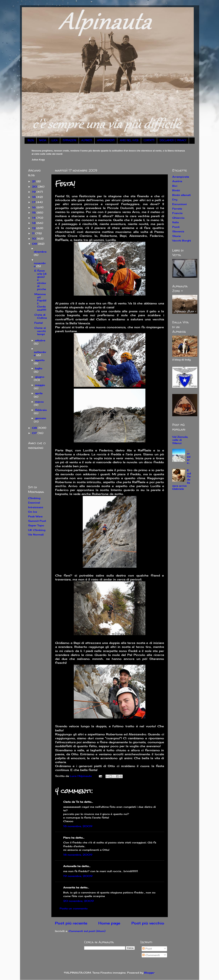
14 (34, 218)
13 (34, 223)
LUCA (54, 141)
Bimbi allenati (181, 195)
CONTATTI (149, 141)
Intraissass (36, 507)
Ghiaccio (178, 218)
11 (34, 233)
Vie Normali (36, 534)
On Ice (33, 512)
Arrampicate (181, 177)
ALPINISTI (87, 141)
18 (34, 197)
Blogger (149, 973)
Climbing (34, 498)
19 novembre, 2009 (78, 876)
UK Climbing (37, 530)
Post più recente (71, 923)
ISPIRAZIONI (69, 141)
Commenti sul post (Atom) (87, 931)
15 (34, 213)
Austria (177, 181)
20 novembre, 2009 (79, 901)
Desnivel (34, 503)
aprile (39, 393)
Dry (175, 199)
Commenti (151, 955)
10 (34, 239)
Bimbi (176, 190)
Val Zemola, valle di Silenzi (180, 440)
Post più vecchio (148, 923)
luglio (39, 368)
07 (35, 433)
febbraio (41, 410)
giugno (40, 377)
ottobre (40, 340)
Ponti (176, 227)
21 (34, 181)
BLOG (31, 141)
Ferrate (177, 209)
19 (34, 192)
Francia (177, 213)
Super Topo (36, 525)
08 (35, 428)
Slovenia (178, 231)
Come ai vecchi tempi (40, 331)
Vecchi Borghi (182, 240)
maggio (40, 385)
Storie (176, 236)
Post (147, 949)
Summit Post (37, 521)
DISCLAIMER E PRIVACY (173, 141)
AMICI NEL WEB (129, 141)
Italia (175, 222)
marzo (39, 402)
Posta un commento (74, 908)
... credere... (189, 457)
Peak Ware (35, 516)
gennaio (41, 418)
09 (35, 244)
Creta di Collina (41, 316)
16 (34, 207)
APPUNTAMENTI (106, 141)
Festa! (39, 323)
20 (35, 187)
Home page (109, 923)
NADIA (43, 141)
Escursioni (180, 204)
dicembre (40, 252)
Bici (175, 186)
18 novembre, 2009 (78, 826)
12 (34, 228)
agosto (40, 360)
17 (34, 202)
